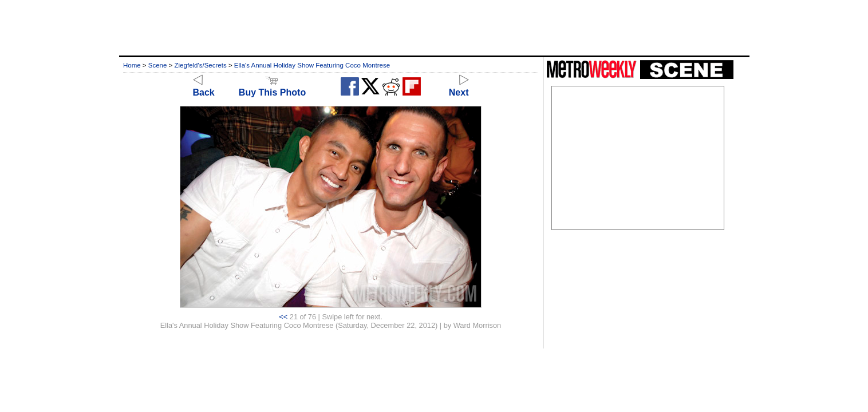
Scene (158, 65)
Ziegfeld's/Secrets (201, 65)
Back (204, 87)
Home (132, 65)
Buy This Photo (272, 87)
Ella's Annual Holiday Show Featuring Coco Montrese (312, 65)
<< (283, 317)
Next (459, 87)
